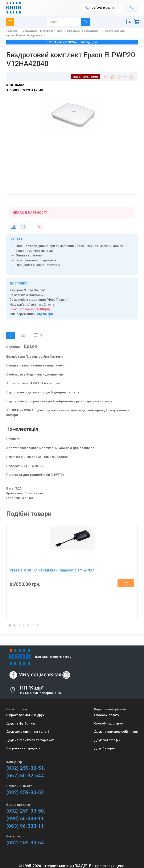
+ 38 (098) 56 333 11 (102, 8)
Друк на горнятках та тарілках (30, 740)
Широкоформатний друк (25, 715)
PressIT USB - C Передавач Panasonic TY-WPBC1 (53, 570)
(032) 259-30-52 (25, 792)
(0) (38, 335)
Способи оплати (107, 715)
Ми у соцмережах (40, 675)
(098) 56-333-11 (25, 818)
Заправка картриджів (23, 748)
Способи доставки (109, 723)
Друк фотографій (107, 740)
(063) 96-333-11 (25, 826)
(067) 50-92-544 (25, 776)
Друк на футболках (21, 723)
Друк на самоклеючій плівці (116, 732)
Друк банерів (104, 748)
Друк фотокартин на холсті (28, 732)
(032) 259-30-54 (25, 843)
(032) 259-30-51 (25, 768)
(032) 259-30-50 (25, 811)
